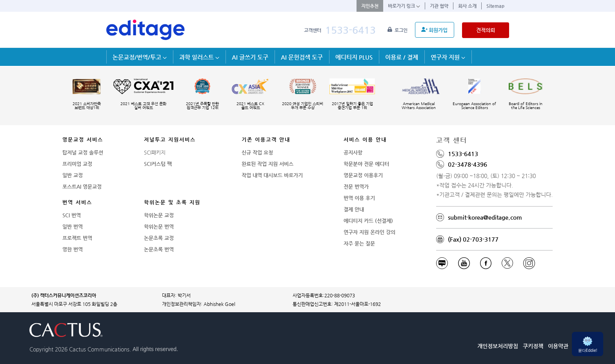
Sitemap (495, 6)
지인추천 (370, 6)
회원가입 (434, 30)
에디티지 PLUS (354, 57)
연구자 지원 (448, 57)
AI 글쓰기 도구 (250, 57)
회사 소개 (467, 6)
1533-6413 (350, 30)
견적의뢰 (486, 30)
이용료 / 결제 (402, 57)
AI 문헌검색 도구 (302, 57)
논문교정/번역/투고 (140, 57)
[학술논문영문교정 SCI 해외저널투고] (146, 30)
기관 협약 (439, 6)
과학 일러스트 (199, 57)
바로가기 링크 (404, 6)
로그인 (398, 30)
